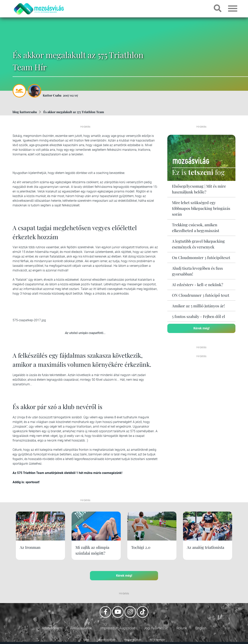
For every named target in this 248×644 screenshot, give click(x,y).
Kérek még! (201, 328)
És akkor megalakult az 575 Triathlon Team (74, 112)
